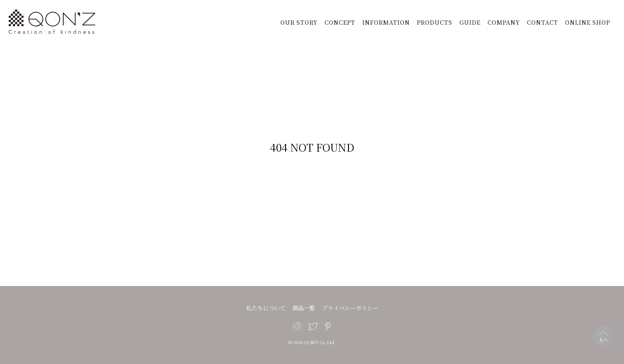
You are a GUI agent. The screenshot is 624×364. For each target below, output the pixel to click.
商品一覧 (304, 308)
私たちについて (266, 308)
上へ (603, 339)
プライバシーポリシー (350, 308)
